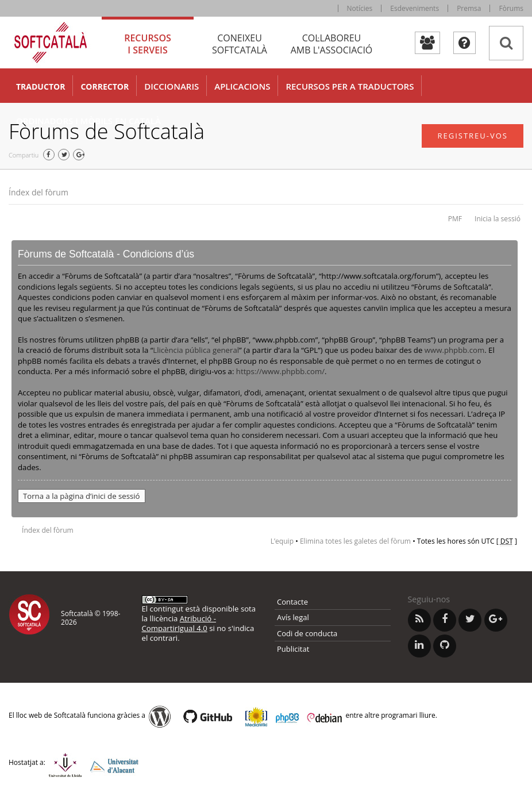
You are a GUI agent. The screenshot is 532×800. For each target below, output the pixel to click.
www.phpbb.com (454, 350)
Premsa (469, 8)
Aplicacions (242, 86)
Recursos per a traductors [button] (350, 86)
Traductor (41, 86)
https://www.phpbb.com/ (280, 371)
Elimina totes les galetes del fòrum (355, 541)
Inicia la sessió (498, 219)
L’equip (282, 541)
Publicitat (293, 649)
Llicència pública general (196, 350)
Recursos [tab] (148, 44)
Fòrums (511, 8)
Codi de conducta (307, 633)
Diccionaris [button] (171, 86)
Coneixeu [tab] (240, 44)
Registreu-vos (473, 136)
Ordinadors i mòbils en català (88, 121)
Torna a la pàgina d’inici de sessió (82, 496)
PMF (455, 219)
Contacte (292, 602)
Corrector (105, 86)
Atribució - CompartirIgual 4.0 (179, 623)
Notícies (360, 8)
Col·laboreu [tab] (331, 44)
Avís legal (293, 617)
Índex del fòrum (38, 192)
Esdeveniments (415, 8)
